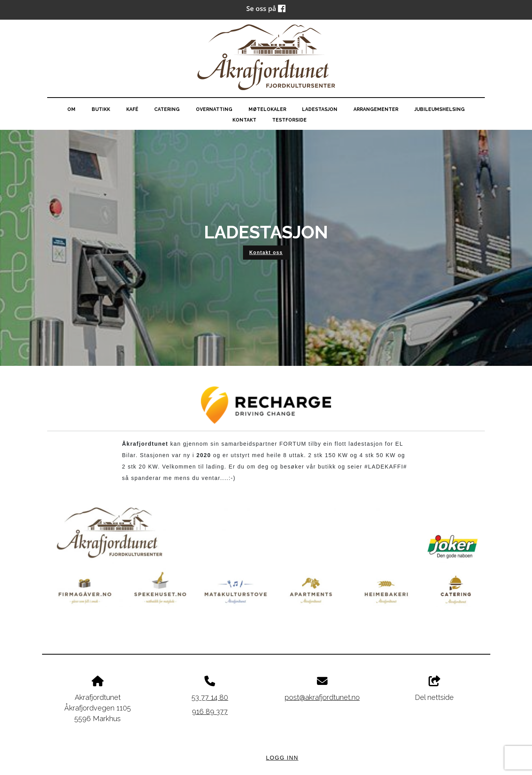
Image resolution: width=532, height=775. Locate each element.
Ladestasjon (320, 109)
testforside (289, 120)
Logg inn (282, 758)
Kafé (132, 109)
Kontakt (244, 120)
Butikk (101, 109)
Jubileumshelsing (440, 109)
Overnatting (214, 109)
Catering (167, 109)
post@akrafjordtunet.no (322, 697)
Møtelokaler (267, 109)
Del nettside (434, 689)
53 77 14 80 (210, 697)
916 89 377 (210, 711)
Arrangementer (376, 109)
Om (71, 109)
